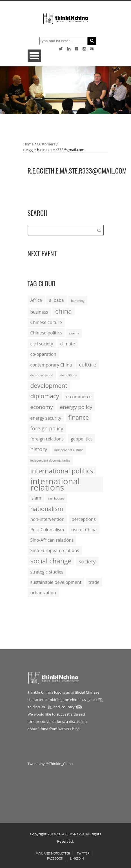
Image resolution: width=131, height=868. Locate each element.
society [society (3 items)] (87, 561)
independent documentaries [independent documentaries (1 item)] (50, 460)
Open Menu (34, 56)
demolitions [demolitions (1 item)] (69, 375)
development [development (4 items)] (49, 385)
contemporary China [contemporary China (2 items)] (51, 365)
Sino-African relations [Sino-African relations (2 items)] (52, 540)
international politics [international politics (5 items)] (62, 471)
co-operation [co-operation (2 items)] (43, 354)
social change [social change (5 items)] (51, 561)
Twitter (83, 853)
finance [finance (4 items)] (79, 417)
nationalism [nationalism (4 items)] (47, 509)
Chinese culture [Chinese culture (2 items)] (46, 322)
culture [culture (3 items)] (87, 364)
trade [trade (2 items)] (94, 582)
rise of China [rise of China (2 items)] (84, 530)
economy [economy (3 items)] (42, 407)
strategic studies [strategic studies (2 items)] (47, 572)
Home (29, 144)
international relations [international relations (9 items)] (55, 484)
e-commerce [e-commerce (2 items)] (79, 397)
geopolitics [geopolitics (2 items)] (82, 439)
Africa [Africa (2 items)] (36, 300)
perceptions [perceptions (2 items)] (84, 519)
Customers (46, 144)
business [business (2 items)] (39, 312)
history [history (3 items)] (39, 449)
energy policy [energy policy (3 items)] (76, 407)
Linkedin (77, 858)
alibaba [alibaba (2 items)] (56, 300)
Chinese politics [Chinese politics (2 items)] (46, 333)
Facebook (55, 858)
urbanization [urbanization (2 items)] (43, 593)
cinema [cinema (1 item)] (74, 333)
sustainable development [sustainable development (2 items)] (56, 582)
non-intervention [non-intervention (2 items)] (47, 519)
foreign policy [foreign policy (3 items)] (47, 428)
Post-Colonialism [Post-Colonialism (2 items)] (47, 530)
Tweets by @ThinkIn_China (50, 764)
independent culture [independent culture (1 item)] (69, 450)
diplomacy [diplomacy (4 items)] (45, 396)
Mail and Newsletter (53, 853)
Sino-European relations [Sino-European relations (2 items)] (55, 550)
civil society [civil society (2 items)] (42, 344)
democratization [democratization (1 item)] (42, 375)
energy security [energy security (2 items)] (46, 418)
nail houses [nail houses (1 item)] (56, 498)
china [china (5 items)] (64, 311)
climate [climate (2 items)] (68, 344)
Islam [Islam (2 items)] (36, 498)
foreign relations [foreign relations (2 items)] (47, 439)
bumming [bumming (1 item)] (78, 301)
